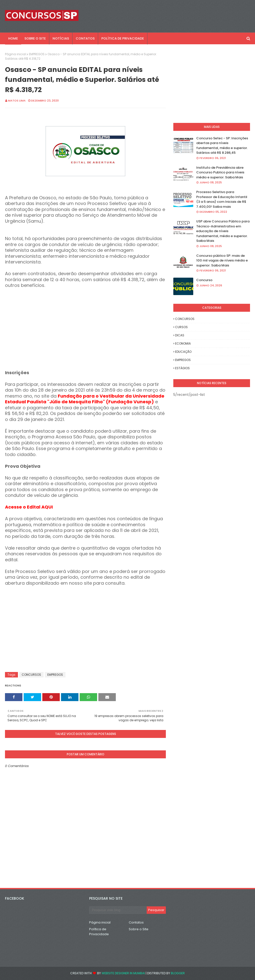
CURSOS (181, 327)
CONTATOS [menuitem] (85, 38)
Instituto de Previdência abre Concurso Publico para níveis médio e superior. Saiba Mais (220, 172)
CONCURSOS (31, 675)
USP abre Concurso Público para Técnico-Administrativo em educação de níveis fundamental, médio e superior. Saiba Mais (223, 231)
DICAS (180, 335)
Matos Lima (17, 101)
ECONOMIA (183, 343)
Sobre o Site (139, 929)
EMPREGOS (37, 54)
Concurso (204, 280)
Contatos (136, 922)
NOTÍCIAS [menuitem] (61, 38)
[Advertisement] (85, 335)
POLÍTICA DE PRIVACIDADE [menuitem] (123, 38)
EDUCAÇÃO (183, 352)
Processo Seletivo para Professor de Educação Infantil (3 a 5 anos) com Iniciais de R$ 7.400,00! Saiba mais (222, 199)
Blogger (178, 973)
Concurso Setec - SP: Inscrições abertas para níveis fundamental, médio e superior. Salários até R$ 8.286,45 (222, 146)
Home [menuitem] (13, 38)
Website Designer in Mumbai (123, 973)
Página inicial (15, 54)
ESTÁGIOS (182, 368)
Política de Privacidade (99, 932)
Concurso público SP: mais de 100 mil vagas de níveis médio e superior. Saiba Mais (222, 260)
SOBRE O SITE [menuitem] (35, 38)
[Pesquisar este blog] (118, 910)
